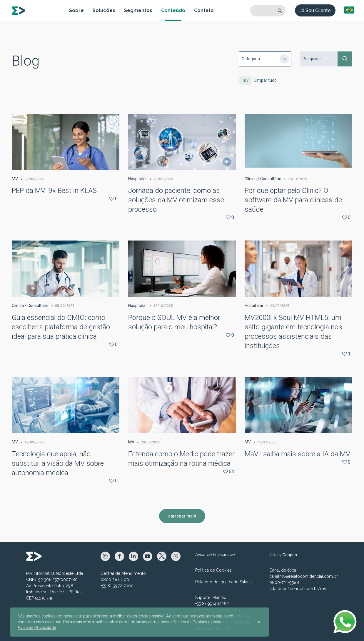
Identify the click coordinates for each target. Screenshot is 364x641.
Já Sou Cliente (315, 10)
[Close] (259, 622)
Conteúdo (173, 10)
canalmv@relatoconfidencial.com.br (304, 576)
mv (246, 80)
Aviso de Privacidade (215, 555)
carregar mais (182, 516)
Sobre (76, 10)
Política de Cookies (213, 570)
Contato (204, 10)
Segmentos (138, 10)
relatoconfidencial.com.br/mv (298, 589)
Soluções (104, 10)
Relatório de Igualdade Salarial (224, 582)
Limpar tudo (266, 80)
